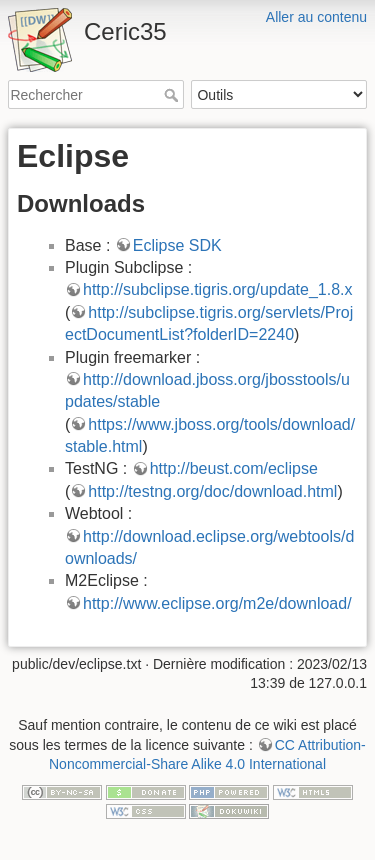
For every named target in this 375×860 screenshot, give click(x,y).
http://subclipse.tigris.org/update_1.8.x (218, 289)
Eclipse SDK (177, 245)
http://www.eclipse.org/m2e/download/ (217, 603)
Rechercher (173, 95)
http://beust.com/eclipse (234, 468)
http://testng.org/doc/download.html (212, 491)
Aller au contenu (316, 17)
